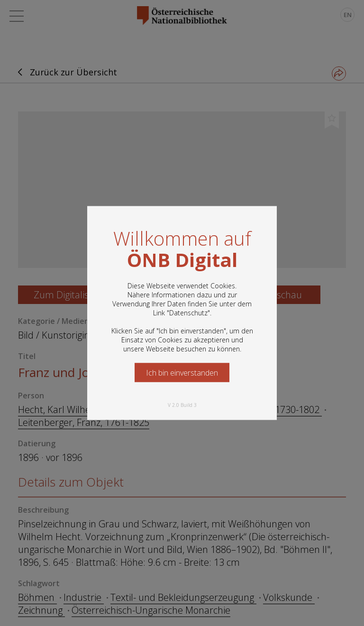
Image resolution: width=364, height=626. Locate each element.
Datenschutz (188, 313)
